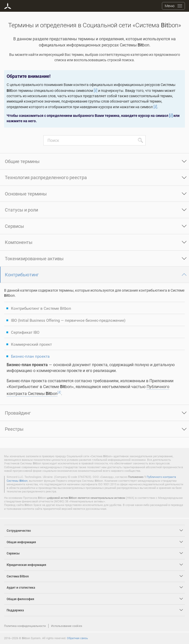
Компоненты (19, 242)
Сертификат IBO (25, 332)
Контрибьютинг (22, 275)
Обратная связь (77, 638)
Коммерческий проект (31, 344)
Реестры (14, 429)
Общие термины (22, 161)
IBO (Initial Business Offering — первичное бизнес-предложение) (68, 320)
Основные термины (26, 194)
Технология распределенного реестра (46, 177)
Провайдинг (18, 413)
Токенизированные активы (34, 258)
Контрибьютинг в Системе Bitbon (41, 308)
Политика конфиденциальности (25, 626)
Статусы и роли (21, 210)
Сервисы (14, 226)
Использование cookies (67, 626)
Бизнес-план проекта (30, 356)
